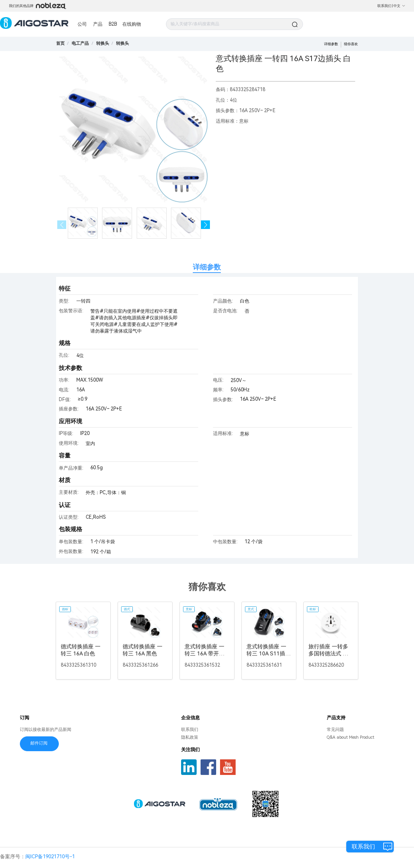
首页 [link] (60, 43)
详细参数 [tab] (207, 267)
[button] (205, 225)
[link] (80, 43)
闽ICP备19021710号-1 (50, 857)
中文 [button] (399, 6)
